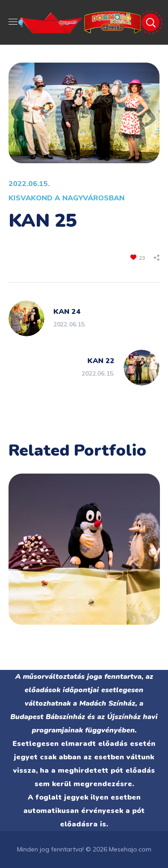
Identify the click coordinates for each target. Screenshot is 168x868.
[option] (84, 556)
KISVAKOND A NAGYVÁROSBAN (67, 198)
